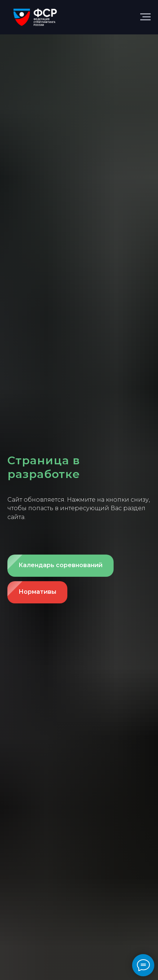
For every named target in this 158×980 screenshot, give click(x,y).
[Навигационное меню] (145, 17)
